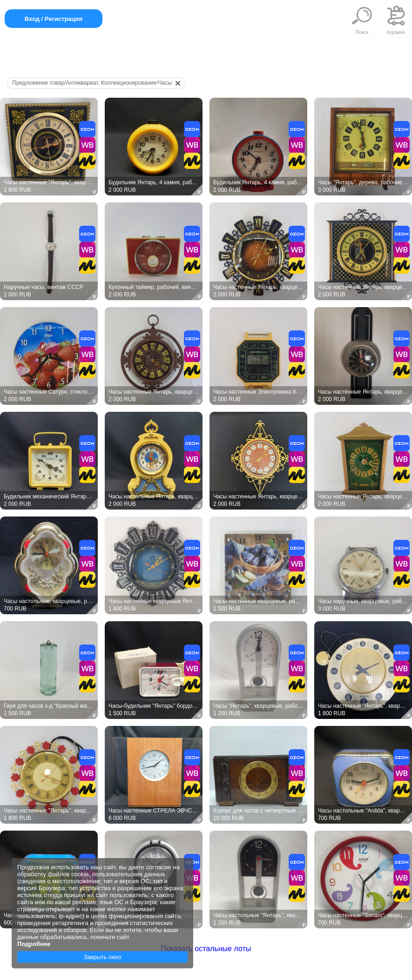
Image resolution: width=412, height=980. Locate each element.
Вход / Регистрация (54, 19)
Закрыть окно (102, 957)
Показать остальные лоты (206, 949)
